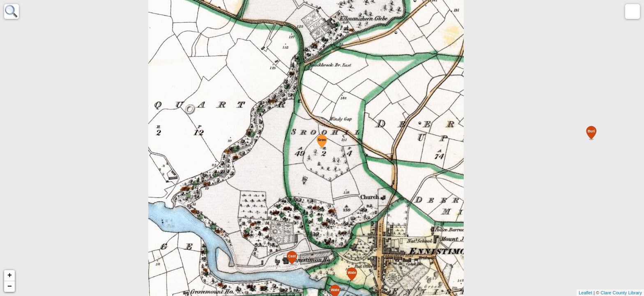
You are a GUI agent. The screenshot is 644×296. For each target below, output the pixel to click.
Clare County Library (621, 293)
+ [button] (10, 275)
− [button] (10, 287)
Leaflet (585, 293)
